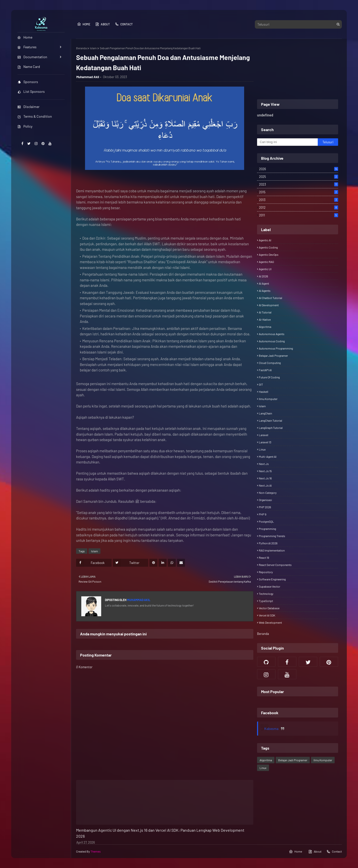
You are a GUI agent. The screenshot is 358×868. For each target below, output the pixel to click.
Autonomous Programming (276, 348)
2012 (299, 207)
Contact (124, 24)
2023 (299, 184)
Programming (267, 529)
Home (84, 24)
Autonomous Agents (272, 334)
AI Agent (264, 283)
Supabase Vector (269, 586)
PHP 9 (263, 514)
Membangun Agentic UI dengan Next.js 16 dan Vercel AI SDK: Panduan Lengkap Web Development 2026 (160, 833)
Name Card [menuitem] (29, 67)
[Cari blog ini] (288, 142)
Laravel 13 (265, 442)
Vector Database (269, 608)
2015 (299, 192)
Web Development (270, 622)
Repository (266, 572)
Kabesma (271, 729)
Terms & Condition (35, 116)
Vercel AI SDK (267, 615)
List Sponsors (31, 91)
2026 (299, 169)
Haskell (264, 392)
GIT (261, 384)
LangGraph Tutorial (271, 428)
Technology (266, 594)
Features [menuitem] (27, 47)
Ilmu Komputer (268, 399)
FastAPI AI (265, 370)
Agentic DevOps (269, 255)
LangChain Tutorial (270, 420)
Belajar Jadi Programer (273, 356)
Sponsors (28, 82)
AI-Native (265, 319)
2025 (299, 177)
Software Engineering (272, 579)
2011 (299, 215)
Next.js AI (265, 485)
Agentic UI (265, 269)
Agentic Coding (268, 247)
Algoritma (265, 327)
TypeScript (266, 601)
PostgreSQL (266, 521)
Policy (25, 126)
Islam (93, 48)
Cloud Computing (270, 363)
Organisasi (265, 500)
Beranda (81, 48)
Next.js (264, 464)
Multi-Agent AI (268, 457)
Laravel (264, 435)
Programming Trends (272, 536)
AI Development (269, 305)
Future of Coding (269, 377)
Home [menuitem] (25, 37)
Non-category (268, 493)
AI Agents (265, 291)
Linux (262, 449)
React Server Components (275, 565)
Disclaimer (28, 107)
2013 (299, 200)
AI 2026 (263, 276)
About (103, 24)
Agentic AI (265, 240)
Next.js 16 (265, 478)
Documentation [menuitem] (32, 57)
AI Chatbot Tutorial (270, 298)
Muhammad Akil (88, 77)
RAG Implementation (272, 550)
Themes (96, 851)
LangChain (265, 413)
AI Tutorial (265, 312)
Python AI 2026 (268, 543)
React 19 (264, 558)
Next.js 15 (265, 471)
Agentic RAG (266, 262)
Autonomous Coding (272, 341)
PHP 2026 (265, 507)
